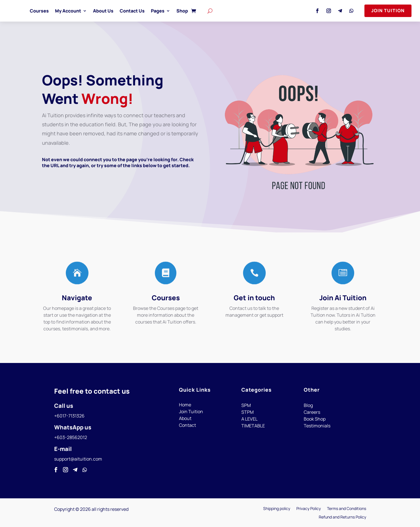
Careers (312, 412)
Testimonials (317, 426)
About (185, 418)
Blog (308, 405)
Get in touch (254, 298)
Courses (39, 11)
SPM (246, 405)
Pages (158, 11)
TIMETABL (252, 426)
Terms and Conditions (347, 509)
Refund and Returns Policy (342, 517)
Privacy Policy (309, 509)
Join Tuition (388, 11)
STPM (247, 412)
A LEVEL (249, 419)
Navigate (77, 298)
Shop (182, 11)
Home (185, 405)
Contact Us (132, 11)
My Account (68, 11)
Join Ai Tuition (343, 298)
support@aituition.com (78, 459)
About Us (103, 11)
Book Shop (315, 419)
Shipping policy (277, 509)
